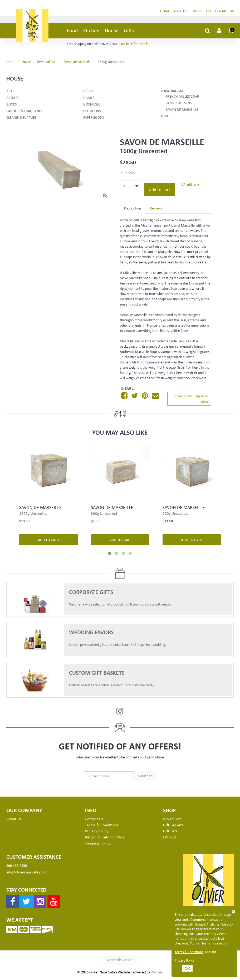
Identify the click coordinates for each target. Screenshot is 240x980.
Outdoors (92, 113)
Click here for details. (134, 46)
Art (9, 93)
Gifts (129, 32)
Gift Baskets (173, 827)
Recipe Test (202, 13)
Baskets (13, 100)
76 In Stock (128, 175)
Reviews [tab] (156, 210)
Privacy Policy (185, 960)
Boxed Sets (172, 821)
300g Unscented (104, 515)
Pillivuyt (170, 839)
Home (165, 13)
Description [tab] (133, 210)
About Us (181, 13)
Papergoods (94, 119)
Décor (89, 93)
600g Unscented (176, 515)
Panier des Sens (179, 105)
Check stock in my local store (191, 401)
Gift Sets (170, 833)
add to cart (160, 191)
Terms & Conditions (189, 952)
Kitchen (91, 32)
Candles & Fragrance (25, 113)
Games (89, 100)
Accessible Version (120, 962)
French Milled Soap (182, 98)
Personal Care (47, 64)
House (112, 32)
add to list (191, 186)
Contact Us (224, 13)
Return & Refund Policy (105, 839)
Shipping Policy (98, 845)
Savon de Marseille (78, 64)
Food (72, 32)
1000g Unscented (33, 515)
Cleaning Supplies (21, 119)
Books (11, 106)
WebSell (157, 974)
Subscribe (145, 777)
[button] (231, 33)
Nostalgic (92, 106)
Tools (165, 118)
